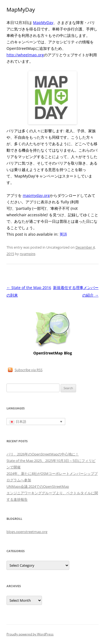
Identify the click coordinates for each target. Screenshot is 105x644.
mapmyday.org (36, 195)
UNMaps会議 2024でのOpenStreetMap (38, 486)
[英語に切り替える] (63, 234)
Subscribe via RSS (29, 370)
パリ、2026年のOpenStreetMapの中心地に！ (43, 454)
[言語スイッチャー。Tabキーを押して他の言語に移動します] (36, 422)
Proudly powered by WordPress (30, 634)
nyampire (27, 254)
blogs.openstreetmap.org (27, 532)
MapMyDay (43, 22)
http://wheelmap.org (25, 55)
